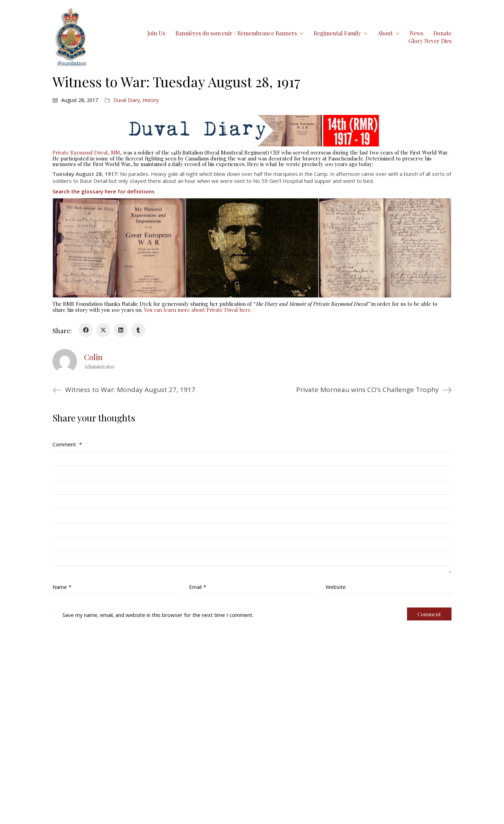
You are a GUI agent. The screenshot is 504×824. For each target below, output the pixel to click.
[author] (65, 361)
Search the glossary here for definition (102, 191)
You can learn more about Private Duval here (197, 310)
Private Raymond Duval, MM (86, 152)
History (150, 100)
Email (198, 587)
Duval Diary (127, 100)
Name (62, 587)
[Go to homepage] (71, 37)
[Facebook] (86, 330)
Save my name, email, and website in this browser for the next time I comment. (158, 615)
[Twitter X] (103, 330)
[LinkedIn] (121, 330)
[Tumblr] (138, 330)
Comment (67, 444)
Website (336, 587)
